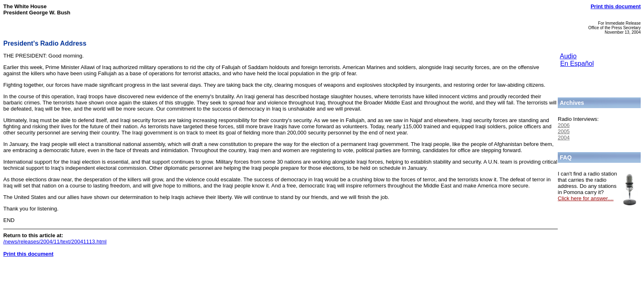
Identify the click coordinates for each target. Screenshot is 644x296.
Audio (568, 56)
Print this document (616, 6)
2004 (564, 138)
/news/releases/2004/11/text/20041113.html (55, 242)
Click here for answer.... (586, 198)
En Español (577, 64)
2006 (564, 125)
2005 (564, 131)
